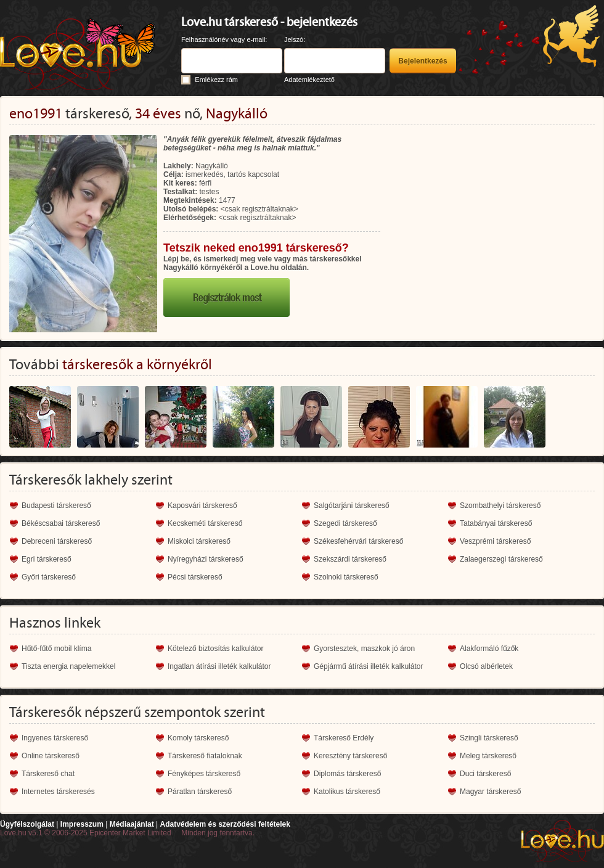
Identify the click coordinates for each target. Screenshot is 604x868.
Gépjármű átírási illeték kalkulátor (368, 666)
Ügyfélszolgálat (27, 824)
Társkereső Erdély (344, 738)
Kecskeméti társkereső (205, 523)
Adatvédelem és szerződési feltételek (225, 824)
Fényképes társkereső (204, 774)
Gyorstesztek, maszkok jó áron (364, 649)
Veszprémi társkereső (495, 541)
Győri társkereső (49, 577)
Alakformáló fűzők (489, 649)
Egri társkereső (47, 559)
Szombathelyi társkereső (500, 506)
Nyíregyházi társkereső (206, 559)
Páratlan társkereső (200, 792)
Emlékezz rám (216, 80)
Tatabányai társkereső (496, 523)
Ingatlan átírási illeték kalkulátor (219, 666)
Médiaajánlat (132, 824)
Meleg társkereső (488, 756)
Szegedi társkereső (345, 523)
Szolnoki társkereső (346, 577)
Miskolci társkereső (199, 541)
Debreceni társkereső (57, 541)
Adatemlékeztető (309, 80)
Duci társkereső (485, 774)
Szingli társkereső (489, 738)
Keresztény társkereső (350, 756)
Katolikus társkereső (347, 792)
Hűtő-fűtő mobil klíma (56, 649)
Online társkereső (51, 756)
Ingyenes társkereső (55, 738)
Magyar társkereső (490, 792)
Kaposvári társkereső (202, 506)
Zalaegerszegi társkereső (501, 559)
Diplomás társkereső (347, 774)
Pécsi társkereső (195, 577)
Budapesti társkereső (56, 506)
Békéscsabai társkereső (61, 523)
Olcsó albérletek (486, 666)
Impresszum (82, 824)
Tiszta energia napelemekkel (68, 666)
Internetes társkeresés (58, 792)
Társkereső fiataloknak (205, 756)
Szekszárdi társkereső (350, 559)
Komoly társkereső (198, 738)
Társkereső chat (48, 774)
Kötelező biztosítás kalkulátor (215, 649)
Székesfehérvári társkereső (358, 541)
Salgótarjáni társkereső (352, 506)
